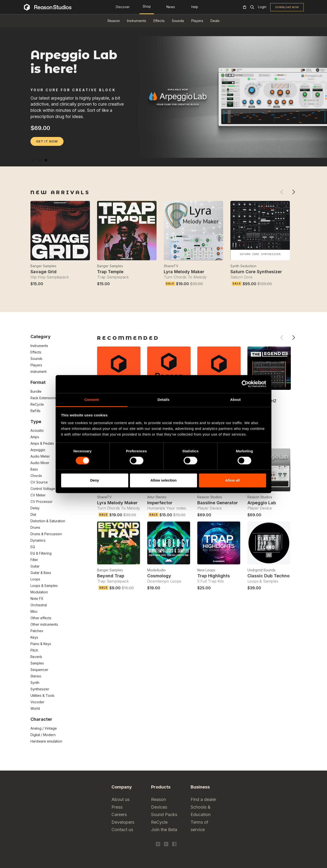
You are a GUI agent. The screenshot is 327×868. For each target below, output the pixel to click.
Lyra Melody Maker (184, 272)
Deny (95, 480)
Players (197, 21)
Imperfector (160, 503)
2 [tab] (40, 160)
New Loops (206, 570)
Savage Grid (44, 272)
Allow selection (163, 480)
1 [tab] (34, 160)
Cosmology (159, 576)
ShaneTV (171, 266)
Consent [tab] (92, 400)
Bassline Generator (218, 503)
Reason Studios (210, 497)
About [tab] (235, 400)
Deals (215, 21)
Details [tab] (163, 400)
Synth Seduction (243, 266)
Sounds (178, 21)
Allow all (232, 480)
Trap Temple (110, 272)
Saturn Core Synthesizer (256, 272)
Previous (282, 192)
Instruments (137, 21)
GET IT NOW (47, 141)
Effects (159, 21)
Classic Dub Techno (269, 576)
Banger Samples (43, 266)
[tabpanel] (163, 156)
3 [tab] (46, 160)
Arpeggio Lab (262, 503)
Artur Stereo (157, 497)
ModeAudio (156, 570)
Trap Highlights (214, 576)
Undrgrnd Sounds (261, 570)
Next (294, 192)
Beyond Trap (111, 576)
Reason (114, 21)
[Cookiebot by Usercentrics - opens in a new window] (245, 384)
